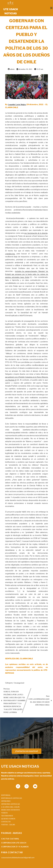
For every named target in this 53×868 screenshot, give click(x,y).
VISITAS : (8, 825)
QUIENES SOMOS (8, 819)
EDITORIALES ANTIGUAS (12, 798)
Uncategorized (19, 683)
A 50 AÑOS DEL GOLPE (10, 807)
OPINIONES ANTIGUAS (11, 804)
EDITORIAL (6, 795)
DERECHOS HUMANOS (11, 810)
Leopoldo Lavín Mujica (17, 105)
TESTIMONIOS (7, 816)
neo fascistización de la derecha (36, 233)
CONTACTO (6, 822)
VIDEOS (4, 813)
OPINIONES (6, 801)
